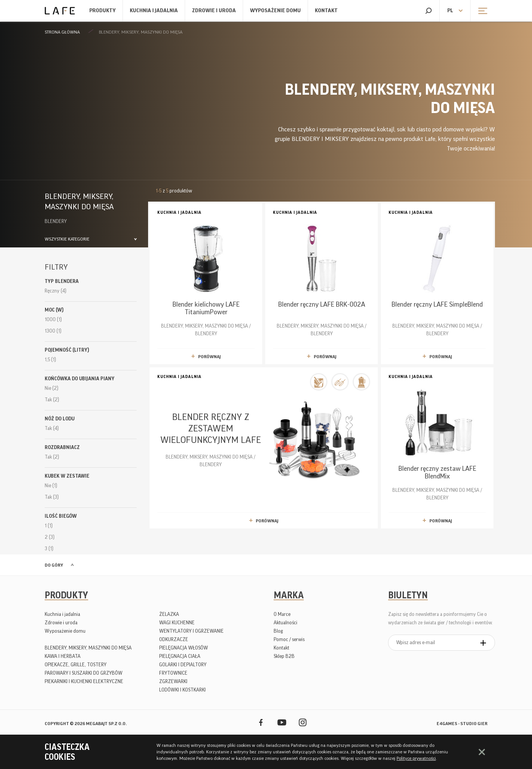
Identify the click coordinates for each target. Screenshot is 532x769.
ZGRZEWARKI (173, 681)
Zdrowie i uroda (214, 11)
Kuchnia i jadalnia (154, 11)
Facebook (261, 722)
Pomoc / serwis (289, 639)
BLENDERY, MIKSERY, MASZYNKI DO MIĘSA (141, 32)
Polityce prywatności (416, 758)
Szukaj (428, 11)
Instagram (303, 722)
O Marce (282, 614)
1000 (53, 319)
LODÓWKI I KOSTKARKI (182, 690)
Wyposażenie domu (275, 11)
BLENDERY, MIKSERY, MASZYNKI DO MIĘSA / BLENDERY (206, 272)
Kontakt (326, 11)
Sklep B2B (284, 656)
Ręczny (56, 291)
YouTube (282, 722)
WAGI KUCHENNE (177, 623)
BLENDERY (56, 221)
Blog (278, 631)
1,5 (50, 359)
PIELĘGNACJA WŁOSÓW (184, 648)
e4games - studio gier (462, 724)
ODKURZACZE (174, 639)
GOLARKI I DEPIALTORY (183, 665)
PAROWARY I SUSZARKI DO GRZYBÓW (84, 673)
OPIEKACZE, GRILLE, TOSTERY (76, 665)
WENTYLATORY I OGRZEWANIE (191, 631)
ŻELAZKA (169, 614)
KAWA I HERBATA (63, 656)
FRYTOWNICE (173, 673)
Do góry (54, 565)
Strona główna (62, 32)
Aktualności (285, 623)
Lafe (60, 11)
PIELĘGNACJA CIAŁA (180, 656)
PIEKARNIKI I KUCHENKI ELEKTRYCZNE (84, 681)
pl (450, 11)
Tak (52, 400)
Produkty (102, 11)
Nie (52, 388)
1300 (53, 331)
